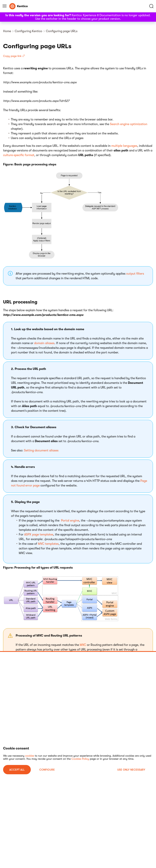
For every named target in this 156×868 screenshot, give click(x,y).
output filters (135, 274)
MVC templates (48, 544)
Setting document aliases (41, 450)
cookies (30, 756)
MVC (83, 645)
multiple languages (124, 146)
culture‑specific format (19, 155)
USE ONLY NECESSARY (131, 770)
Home (7, 31)
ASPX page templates (39, 535)
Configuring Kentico (28, 31)
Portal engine (70, 521)
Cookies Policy (80, 759)
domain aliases (44, 343)
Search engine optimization (129, 124)
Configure (47, 770)
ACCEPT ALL (17, 770)
